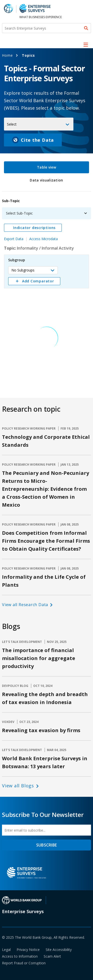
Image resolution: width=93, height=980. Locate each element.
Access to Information (20, 956)
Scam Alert (52, 956)
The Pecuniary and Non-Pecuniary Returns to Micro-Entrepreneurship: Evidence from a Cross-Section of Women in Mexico (46, 489)
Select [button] (12, 124)
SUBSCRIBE (46, 845)
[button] (33, 270)
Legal (6, 950)
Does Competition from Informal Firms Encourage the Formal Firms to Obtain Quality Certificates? (46, 541)
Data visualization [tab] (46, 180)
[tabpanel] (46, 291)
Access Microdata (44, 239)
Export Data (14, 239)
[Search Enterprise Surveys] (46, 28)
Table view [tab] (46, 167)
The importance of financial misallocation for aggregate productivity (39, 658)
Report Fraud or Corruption (24, 963)
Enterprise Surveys (23, 911)
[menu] (86, 45)
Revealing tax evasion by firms (41, 730)
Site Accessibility (59, 950)
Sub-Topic (11, 201)
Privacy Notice (28, 950)
